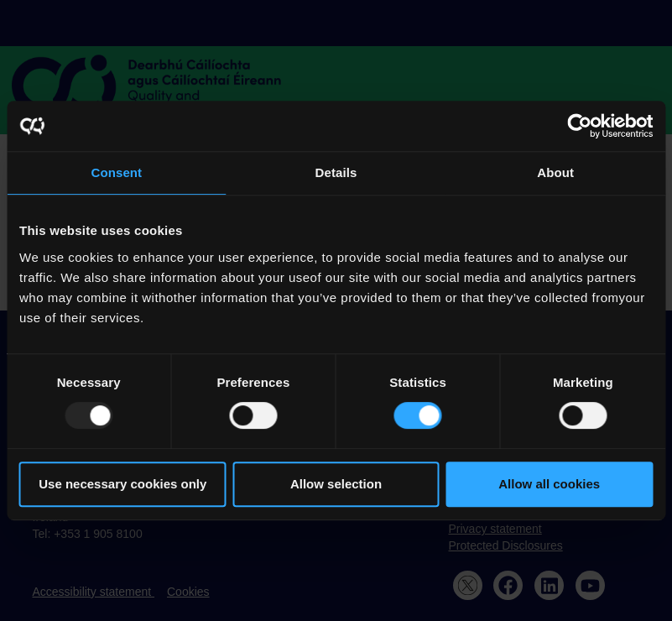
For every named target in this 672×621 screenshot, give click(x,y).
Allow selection (336, 484)
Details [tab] (336, 172)
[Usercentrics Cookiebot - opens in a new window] (579, 126)
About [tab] (555, 172)
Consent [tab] (116, 172)
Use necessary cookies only (122, 484)
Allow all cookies (549, 484)
